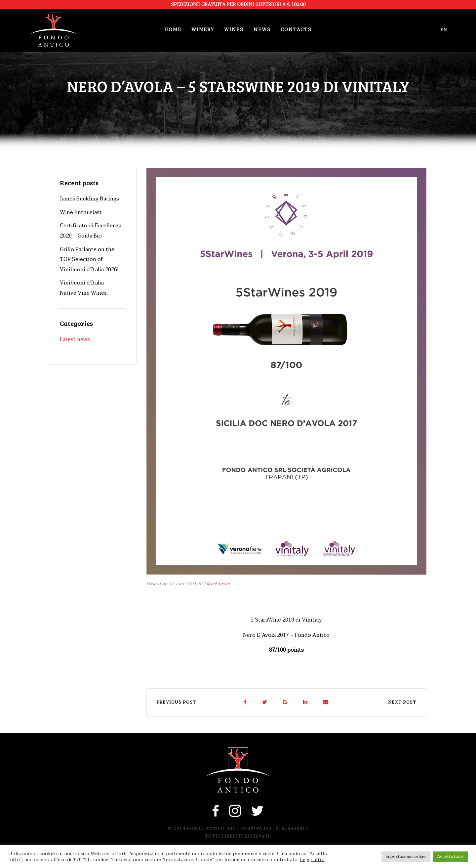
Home (173, 30)
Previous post (176, 702)
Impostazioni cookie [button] (406, 856)
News (262, 30)
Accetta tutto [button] (450, 856)
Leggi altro (312, 860)
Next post (402, 702)
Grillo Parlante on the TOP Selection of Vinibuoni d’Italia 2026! (89, 260)
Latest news (217, 584)
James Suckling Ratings (89, 199)
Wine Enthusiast (81, 212)
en (444, 30)
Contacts (296, 30)
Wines (234, 30)
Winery (203, 30)
